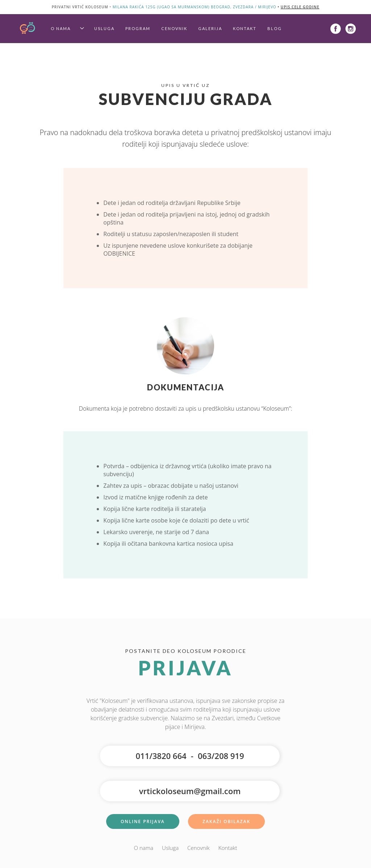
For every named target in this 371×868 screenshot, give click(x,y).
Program (138, 28)
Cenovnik (174, 28)
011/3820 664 (161, 756)
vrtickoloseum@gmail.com (190, 791)
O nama (61, 28)
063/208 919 (221, 756)
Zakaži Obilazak (226, 821)
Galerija (210, 28)
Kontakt (245, 28)
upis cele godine (300, 7)
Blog (275, 28)
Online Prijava (143, 821)
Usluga (104, 28)
